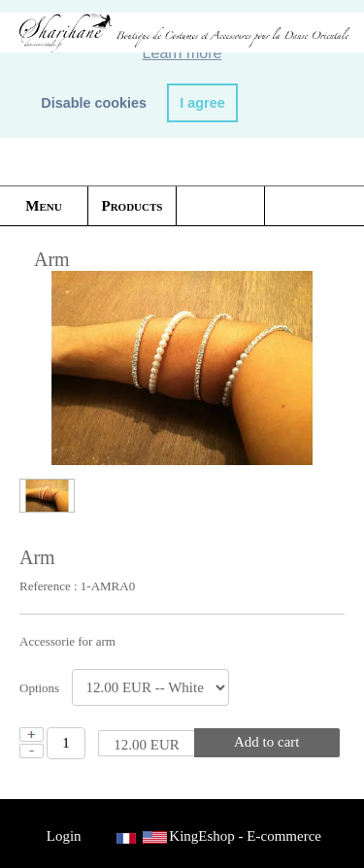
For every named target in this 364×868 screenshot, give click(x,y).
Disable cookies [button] (94, 103)
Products (132, 206)
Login (64, 836)
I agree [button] (202, 103)
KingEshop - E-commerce (245, 836)
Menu (43, 206)
